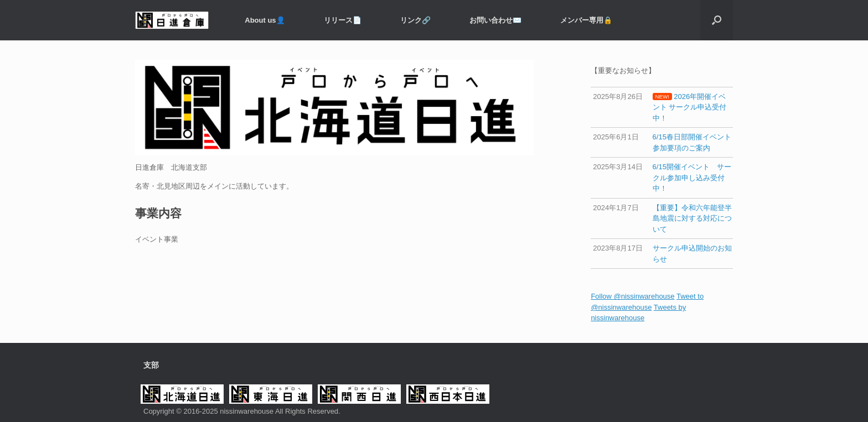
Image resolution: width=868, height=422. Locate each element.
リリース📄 (343, 20)
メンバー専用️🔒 (586, 20)
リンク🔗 (415, 20)
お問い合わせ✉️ (495, 20)
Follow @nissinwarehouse (632, 296)
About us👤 (265, 20)
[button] (717, 20)
